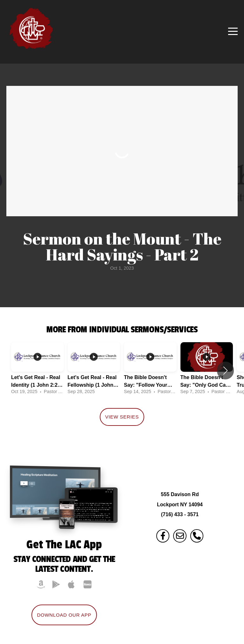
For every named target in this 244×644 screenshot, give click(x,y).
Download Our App (64, 615)
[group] (37, 370)
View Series (122, 417)
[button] (225, 370)
